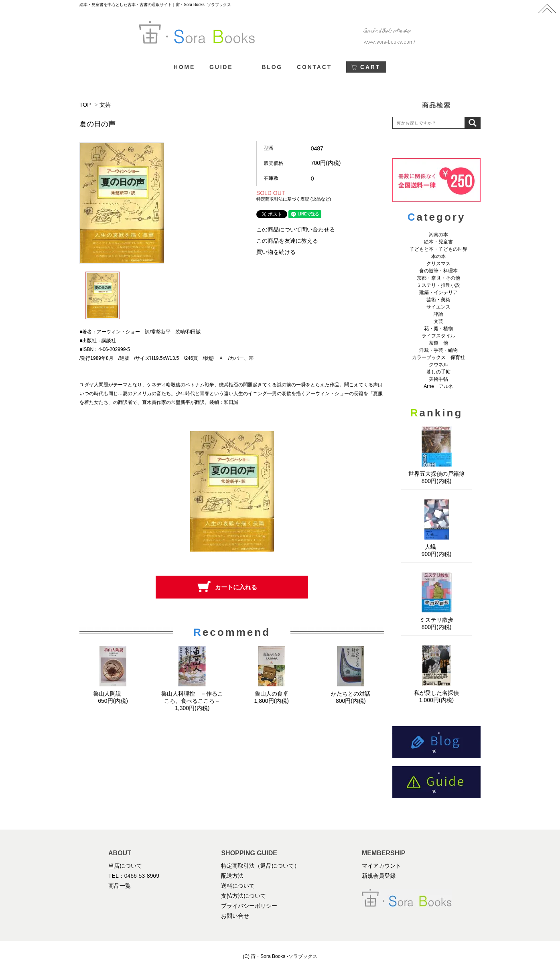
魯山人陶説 (113, 694)
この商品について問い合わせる (296, 229)
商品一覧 (120, 886)
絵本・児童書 (438, 242)
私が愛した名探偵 (436, 693)
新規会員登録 (379, 876)
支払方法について (243, 896)
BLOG (272, 67)
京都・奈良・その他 (438, 278)
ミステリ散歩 (436, 620)
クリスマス (438, 264)
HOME (184, 67)
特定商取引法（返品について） (260, 866)
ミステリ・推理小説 (438, 285)
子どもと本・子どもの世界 (438, 249)
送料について (238, 886)
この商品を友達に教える (287, 241)
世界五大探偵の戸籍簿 (436, 474)
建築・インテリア (438, 292)
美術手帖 (438, 379)
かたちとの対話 (351, 694)
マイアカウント (381, 866)
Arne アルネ (438, 386)
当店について (125, 866)
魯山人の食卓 (272, 694)
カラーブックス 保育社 (438, 357)
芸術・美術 (438, 300)
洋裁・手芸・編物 (441, 350)
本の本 (438, 256)
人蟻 (436, 547)
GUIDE (221, 67)
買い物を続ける (276, 252)
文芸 (105, 105)
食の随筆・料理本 (438, 271)
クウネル (438, 365)
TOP (85, 105)
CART (370, 67)
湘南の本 (438, 235)
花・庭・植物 (438, 329)
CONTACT (314, 67)
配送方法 (232, 876)
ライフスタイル (438, 336)
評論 (438, 314)
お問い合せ (235, 916)
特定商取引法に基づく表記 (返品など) (294, 199)
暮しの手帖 (438, 372)
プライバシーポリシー (249, 906)
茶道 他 (438, 343)
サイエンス (438, 307)
